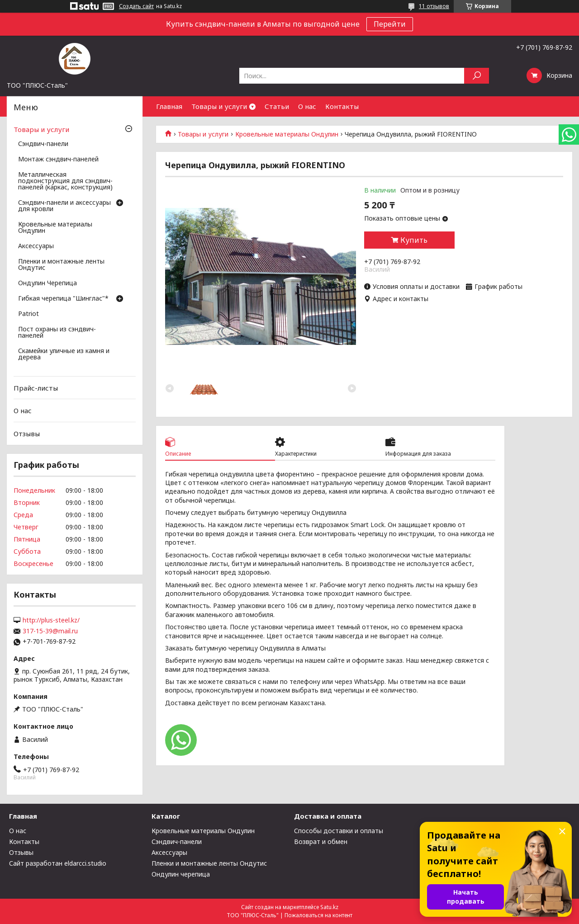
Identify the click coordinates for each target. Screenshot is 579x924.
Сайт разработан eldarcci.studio (58, 863)
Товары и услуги (219, 106)
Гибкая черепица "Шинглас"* (63, 299)
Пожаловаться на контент (318, 915)
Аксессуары (36, 246)
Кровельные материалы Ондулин (287, 134)
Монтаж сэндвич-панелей (58, 160)
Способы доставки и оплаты (339, 831)
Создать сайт (136, 6)
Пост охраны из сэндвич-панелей (57, 333)
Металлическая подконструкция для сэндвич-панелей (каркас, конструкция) (65, 181)
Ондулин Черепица (47, 283)
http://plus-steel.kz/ (51, 620)
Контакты (342, 106)
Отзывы (27, 434)
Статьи (277, 106)
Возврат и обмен (321, 841)
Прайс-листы (36, 388)
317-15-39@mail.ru (50, 631)
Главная (169, 106)
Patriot (28, 314)
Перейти (390, 24)
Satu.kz (329, 907)
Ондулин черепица (181, 874)
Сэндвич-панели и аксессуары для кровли (64, 206)
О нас (307, 106)
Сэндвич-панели (43, 144)
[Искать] (477, 76)
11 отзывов (434, 6)
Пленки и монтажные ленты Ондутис (61, 265)
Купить (414, 240)
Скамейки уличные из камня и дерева (64, 354)
